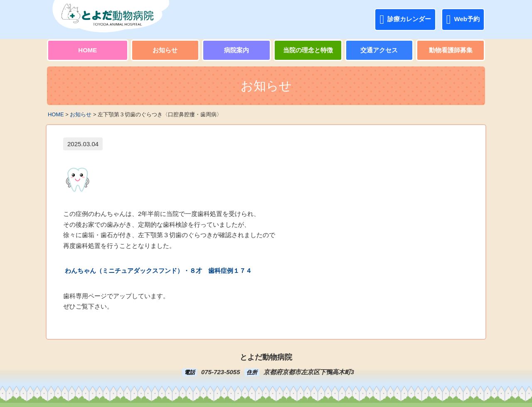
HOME (87, 50)
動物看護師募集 (451, 50)
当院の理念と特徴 (308, 50)
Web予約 (463, 20)
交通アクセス (379, 50)
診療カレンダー (405, 20)
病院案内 (236, 50)
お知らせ (165, 50)
